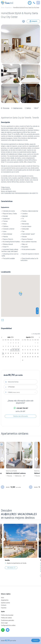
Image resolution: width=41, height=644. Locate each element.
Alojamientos (8, 8)
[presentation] (4, 459)
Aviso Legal (4, 623)
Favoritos (4, 608)
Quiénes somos (6, 603)
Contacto (4, 605)
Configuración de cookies (8, 625)
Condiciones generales (8, 620)
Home (3, 8)
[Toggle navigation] (38, 3)
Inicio (3, 598)
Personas (11, 387)
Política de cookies (6, 618)
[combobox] (20, 392)
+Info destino (11, 568)
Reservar (36, 640)
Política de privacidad (7, 615)
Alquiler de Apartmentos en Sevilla (16, 563)
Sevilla (7, 560)
